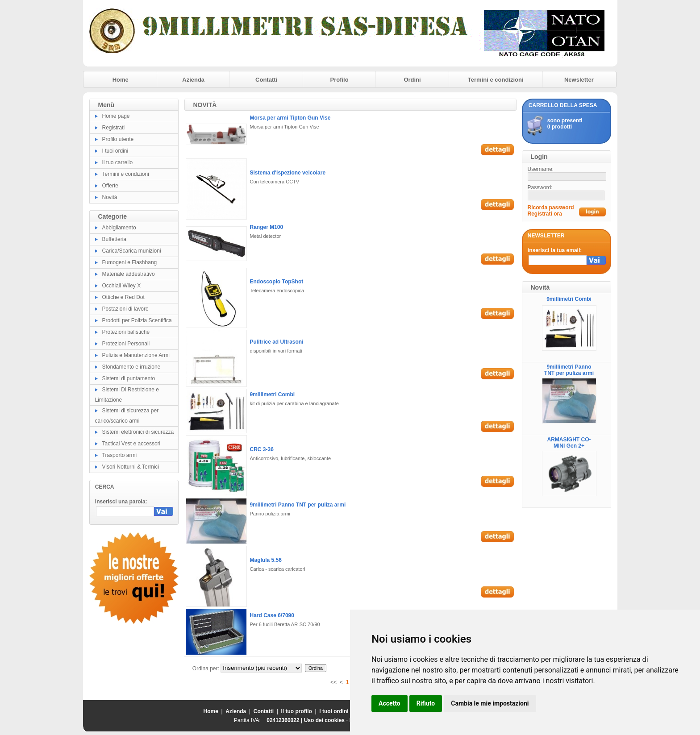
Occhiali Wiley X (122, 286)
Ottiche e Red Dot (123, 297)
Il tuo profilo (297, 711)
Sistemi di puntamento (129, 378)
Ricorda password (551, 208)
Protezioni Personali (126, 344)
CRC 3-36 (262, 449)
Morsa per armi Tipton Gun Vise (290, 118)
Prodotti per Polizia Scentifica (137, 320)
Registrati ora (545, 214)
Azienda (193, 80)
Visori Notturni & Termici (131, 467)
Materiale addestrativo (129, 274)
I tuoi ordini (115, 151)
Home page (116, 116)
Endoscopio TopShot (277, 282)
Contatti (266, 80)
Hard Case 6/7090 (272, 615)
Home (121, 80)
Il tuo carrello (118, 162)
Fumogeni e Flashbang (130, 262)
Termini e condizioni (496, 80)
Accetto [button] (390, 703)
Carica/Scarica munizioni (132, 251)
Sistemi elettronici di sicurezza (138, 432)
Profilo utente (118, 139)
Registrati (114, 128)
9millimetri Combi (273, 394)
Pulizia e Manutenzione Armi (136, 355)
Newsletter (579, 80)
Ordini (412, 80)
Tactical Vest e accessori (131, 444)
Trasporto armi (120, 455)
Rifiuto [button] (426, 703)
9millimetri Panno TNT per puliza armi (298, 505)
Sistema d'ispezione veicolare (288, 173)
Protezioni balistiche (126, 332)
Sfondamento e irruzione (131, 367)
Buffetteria (114, 239)
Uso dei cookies (324, 720)
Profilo (340, 80)
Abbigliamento (119, 228)
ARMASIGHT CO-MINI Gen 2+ (569, 443)
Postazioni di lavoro (125, 309)
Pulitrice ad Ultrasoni (277, 342)
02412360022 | (285, 720)
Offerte (110, 186)
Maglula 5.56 (266, 560)
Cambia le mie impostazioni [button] (490, 703)
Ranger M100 (267, 227)
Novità (110, 197)
